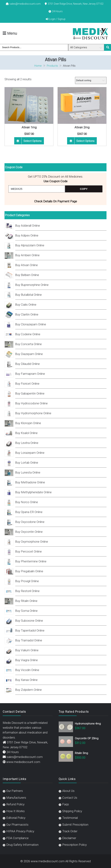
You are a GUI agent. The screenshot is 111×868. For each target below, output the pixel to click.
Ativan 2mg (82, 127)
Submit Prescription (75, 825)
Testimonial (70, 818)
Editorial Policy (16, 818)
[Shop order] (91, 80)
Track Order (70, 831)
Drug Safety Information (22, 845)
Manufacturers (16, 798)
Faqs (66, 804)
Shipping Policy (72, 811)
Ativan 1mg (29, 127)
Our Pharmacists (17, 825)
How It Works (15, 811)
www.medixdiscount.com (23, 762)
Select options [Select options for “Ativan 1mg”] (32, 141)
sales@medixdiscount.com (25, 4)
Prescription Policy (74, 845)
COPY (84, 189)
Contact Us (70, 798)
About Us (68, 791)
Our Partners (15, 791)
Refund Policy (15, 804)
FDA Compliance (17, 838)
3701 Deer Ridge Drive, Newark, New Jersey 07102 (76, 4)
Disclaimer (69, 838)
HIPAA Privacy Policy (20, 831)
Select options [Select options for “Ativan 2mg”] (85, 141)
